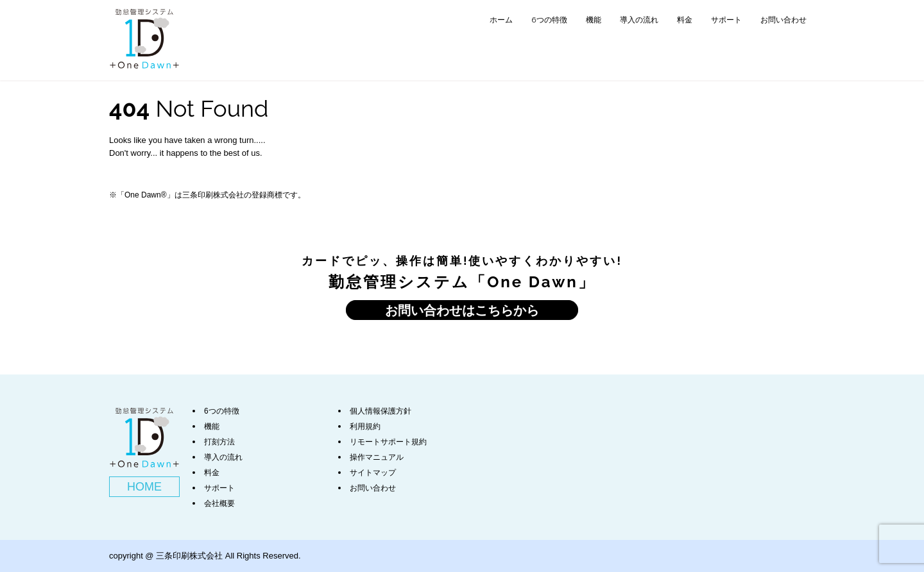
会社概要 (219, 503)
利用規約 (365, 426)
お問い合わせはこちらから (462, 310)
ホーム (501, 20)
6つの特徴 (549, 20)
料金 (685, 20)
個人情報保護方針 (381, 411)
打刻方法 (219, 442)
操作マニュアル (377, 457)
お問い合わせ (783, 20)
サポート (726, 20)
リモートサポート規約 (388, 442)
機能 (594, 20)
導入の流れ (639, 20)
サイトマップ (373, 473)
